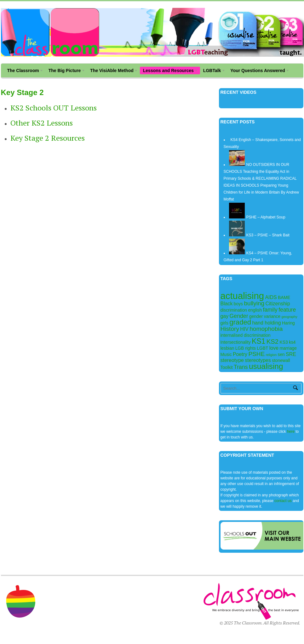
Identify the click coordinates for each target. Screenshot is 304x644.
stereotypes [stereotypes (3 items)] (258, 360)
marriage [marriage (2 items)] (288, 348)
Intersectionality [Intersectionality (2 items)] (236, 342)
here (291, 432)
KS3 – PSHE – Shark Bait (268, 235)
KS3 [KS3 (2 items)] (284, 342)
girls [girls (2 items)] (224, 323)
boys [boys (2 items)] (238, 304)
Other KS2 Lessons (42, 123)
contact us (283, 501)
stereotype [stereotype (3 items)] (232, 360)
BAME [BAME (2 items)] (284, 297)
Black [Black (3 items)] (227, 304)
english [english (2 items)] (255, 310)
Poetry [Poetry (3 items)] (240, 354)
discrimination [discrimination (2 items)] (234, 310)
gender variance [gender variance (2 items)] (265, 316)
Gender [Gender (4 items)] (239, 316)
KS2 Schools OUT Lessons (54, 108)
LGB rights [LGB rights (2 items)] (246, 348)
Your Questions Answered (258, 71)
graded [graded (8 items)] (240, 322)
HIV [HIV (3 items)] (244, 329)
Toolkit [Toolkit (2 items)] (227, 367)
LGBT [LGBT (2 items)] (262, 348)
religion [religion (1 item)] (271, 355)
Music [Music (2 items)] (226, 354)
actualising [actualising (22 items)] (242, 296)
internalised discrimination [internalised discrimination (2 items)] (246, 335)
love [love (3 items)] (274, 348)
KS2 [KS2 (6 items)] (272, 342)
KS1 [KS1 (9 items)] (258, 341)
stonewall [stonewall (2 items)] (281, 360)
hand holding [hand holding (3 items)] (266, 323)
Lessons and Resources (169, 71)
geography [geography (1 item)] (289, 317)
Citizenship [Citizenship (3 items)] (278, 304)
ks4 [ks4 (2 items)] (292, 342)
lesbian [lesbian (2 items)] (227, 348)
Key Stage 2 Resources (48, 138)
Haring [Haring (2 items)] (288, 323)
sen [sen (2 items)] (281, 354)
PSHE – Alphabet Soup (266, 217)
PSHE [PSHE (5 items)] (256, 354)
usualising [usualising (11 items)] (266, 366)
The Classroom (24, 71)
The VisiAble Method (112, 71)
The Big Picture (65, 71)
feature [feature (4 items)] (287, 310)
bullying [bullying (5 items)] (254, 303)
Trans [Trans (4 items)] (241, 367)
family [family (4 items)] (270, 310)
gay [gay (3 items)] (225, 316)
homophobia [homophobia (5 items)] (266, 329)
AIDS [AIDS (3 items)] (271, 297)
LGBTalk (213, 71)
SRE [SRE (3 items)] (291, 354)
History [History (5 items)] (230, 329)
